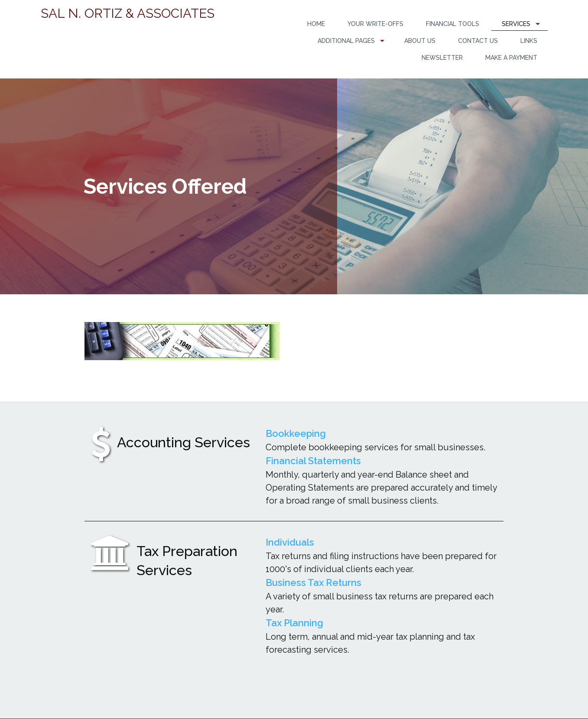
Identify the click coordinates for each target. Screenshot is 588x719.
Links (529, 41)
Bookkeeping (296, 433)
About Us (420, 41)
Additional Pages (346, 41)
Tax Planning (294, 623)
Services (516, 24)
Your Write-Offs (375, 24)
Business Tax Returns (313, 582)
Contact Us (478, 41)
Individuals (290, 542)
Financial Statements (313, 461)
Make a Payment (511, 58)
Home (316, 24)
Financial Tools (453, 24)
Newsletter (442, 58)
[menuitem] (316, 24)
